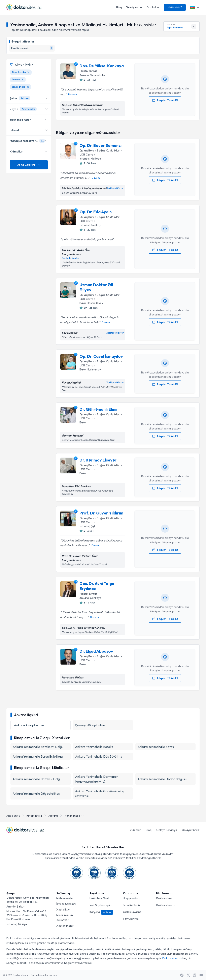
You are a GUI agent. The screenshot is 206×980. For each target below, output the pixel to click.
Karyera (101, 912)
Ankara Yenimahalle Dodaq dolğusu (162, 779)
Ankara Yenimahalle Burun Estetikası (38, 756)
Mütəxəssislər (65, 898)
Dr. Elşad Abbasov (96, 651)
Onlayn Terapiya (167, 830)
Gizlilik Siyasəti (132, 912)
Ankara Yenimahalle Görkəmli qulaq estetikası (100, 793)
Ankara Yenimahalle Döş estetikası (36, 793)
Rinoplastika (34, 816)
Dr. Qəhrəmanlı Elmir (99, 409)
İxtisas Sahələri (66, 904)
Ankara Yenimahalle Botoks (94, 747)
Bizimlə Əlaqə (131, 905)
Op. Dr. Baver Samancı (100, 145)
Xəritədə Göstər (115, 188)
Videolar (135, 830)
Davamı (73, 94)
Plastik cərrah (89, 71)
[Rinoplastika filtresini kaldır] (28, 72)
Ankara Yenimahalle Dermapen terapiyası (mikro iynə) (97, 779)
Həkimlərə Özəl (99, 898)
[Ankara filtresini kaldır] (22, 80)
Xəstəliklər (63, 909)
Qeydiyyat (134, 7)
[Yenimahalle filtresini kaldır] (28, 87)
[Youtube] (201, 975)
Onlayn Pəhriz (191, 830)
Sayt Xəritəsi (131, 919)
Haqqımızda (130, 898)
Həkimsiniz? (175, 7)
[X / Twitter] (188, 975)
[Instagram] (195, 975)
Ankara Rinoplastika (29, 725)
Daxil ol (153, 7)
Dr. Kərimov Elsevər (98, 460)
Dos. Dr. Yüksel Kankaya (102, 66)
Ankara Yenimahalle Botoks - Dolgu (37, 779)
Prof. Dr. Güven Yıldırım (101, 513)
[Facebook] (182, 975)
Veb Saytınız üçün (100, 905)
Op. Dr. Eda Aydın (96, 212)
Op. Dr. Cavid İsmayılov (101, 356)
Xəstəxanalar (65, 926)
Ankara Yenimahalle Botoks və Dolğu (38, 747)
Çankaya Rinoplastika (90, 725)
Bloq (119, 7)
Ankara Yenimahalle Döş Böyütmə (99, 756)
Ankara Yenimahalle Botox (156, 747)
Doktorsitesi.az (166, 898)
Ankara (53, 816)
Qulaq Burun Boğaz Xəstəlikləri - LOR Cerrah (101, 152)
